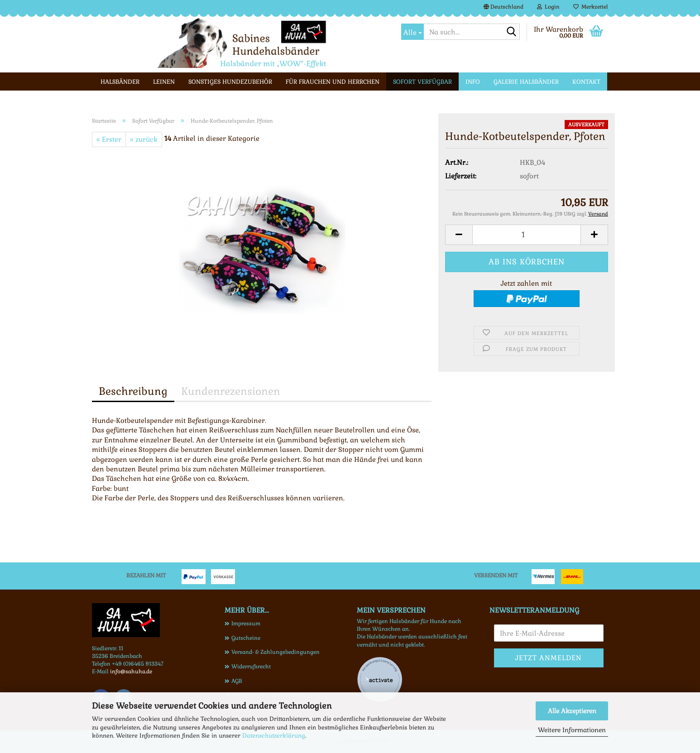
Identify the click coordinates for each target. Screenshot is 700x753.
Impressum (246, 624)
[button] (503, 7)
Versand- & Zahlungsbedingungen (276, 652)
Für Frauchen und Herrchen (333, 82)
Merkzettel (591, 7)
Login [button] (548, 7)
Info (473, 82)
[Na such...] (412, 32)
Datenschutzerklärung (274, 736)
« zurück (144, 139)
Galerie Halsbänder (526, 82)
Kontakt (586, 82)
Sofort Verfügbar (422, 82)
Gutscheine (246, 638)
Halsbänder (120, 82)
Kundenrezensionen (231, 391)
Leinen (164, 82)
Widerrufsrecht (251, 667)
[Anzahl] (527, 235)
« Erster (109, 139)
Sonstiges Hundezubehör (230, 82)
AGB (237, 681)
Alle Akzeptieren (572, 711)
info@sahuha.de (131, 671)
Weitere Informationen (572, 730)
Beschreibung (133, 391)
